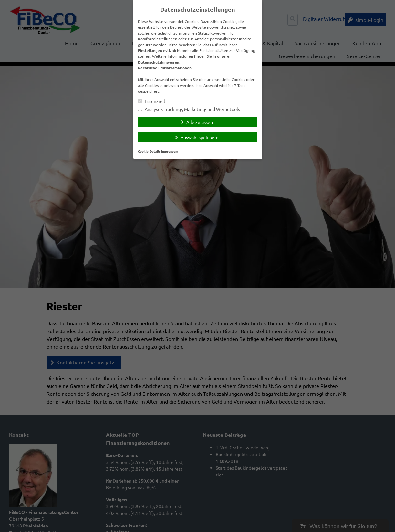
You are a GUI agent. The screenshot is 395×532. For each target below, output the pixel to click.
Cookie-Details (149, 151)
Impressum (170, 151)
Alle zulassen (200, 122)
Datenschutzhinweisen (159, 62)
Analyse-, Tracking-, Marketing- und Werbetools (189, 109)
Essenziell (151, 101)
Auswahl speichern (200, 137)
